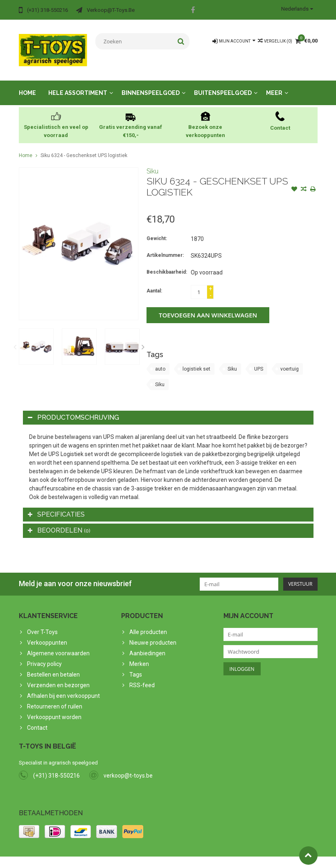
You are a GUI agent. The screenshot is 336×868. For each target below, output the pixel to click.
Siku (152, 163)
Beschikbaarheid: (167, 264)
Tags (136, 666)
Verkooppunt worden (54, 709)
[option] (36, 338)
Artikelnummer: (165, 247)
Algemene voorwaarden (58, 645)
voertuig (290, 361)
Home (27, 85)
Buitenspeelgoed (223, 85)
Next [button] (143, 339)
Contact (37, 720)
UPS (259, 361)
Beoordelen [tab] (59, 522)
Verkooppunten (47, 634)
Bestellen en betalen (53, 666)
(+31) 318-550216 (56, 767)
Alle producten (148, 624)
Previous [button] (15, 339)
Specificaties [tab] (56, 506)
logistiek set (196, 361)
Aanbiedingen (147, 645)
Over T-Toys (42, 624)
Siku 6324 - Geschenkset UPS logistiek (84, 147)
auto (160, 361)
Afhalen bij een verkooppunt (63, 688)
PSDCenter (126, 858)
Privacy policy (44, 656)
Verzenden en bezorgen (58, 677)
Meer (274, 85)
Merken (139, 656)
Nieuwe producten (153, 634)
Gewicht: (157, 230)
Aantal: (154, 283)
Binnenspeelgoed (151, 85)
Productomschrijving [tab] (73, 409)
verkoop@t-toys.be (128, 767)
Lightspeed (181, 858)
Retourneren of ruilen (55, 698)
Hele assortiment (78, 85)
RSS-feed (142, 677)
